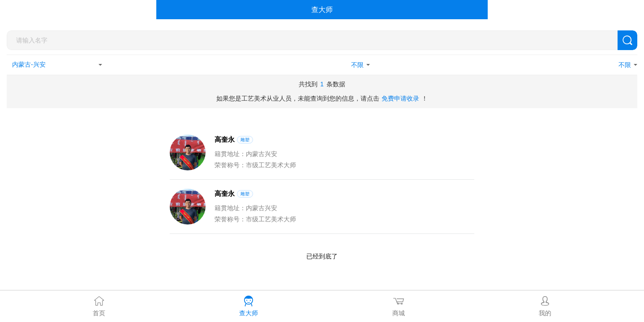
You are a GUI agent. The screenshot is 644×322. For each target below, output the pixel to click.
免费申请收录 (400, 98)
